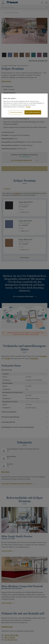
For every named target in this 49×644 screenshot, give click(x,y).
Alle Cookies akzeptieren (33, 112)
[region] (25, 106)
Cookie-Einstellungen (16, 112)
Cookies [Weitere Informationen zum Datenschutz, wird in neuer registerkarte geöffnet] (28, 107)
